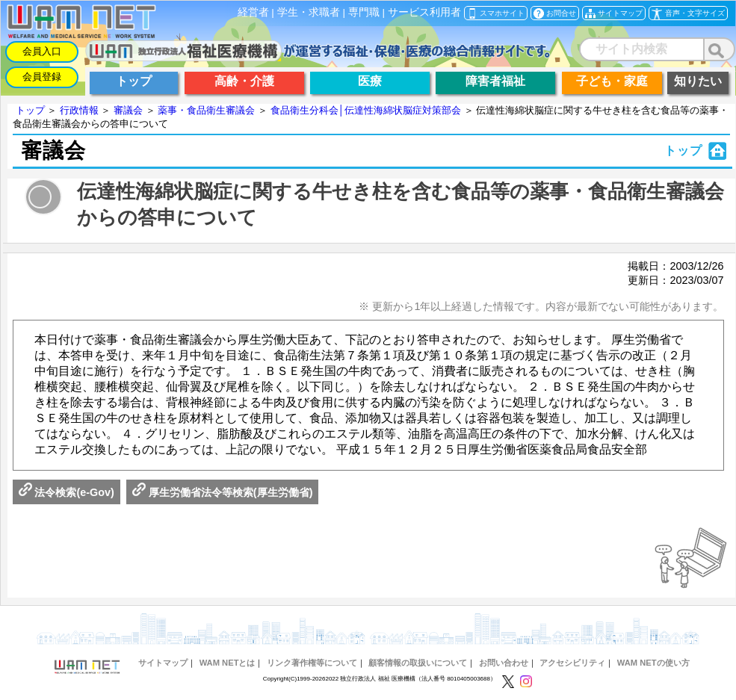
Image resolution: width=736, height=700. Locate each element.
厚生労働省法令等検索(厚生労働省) (223, 492)
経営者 (253, 12)
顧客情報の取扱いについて (418, 663)
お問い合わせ (504, 663)
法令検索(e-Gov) (67, 492)
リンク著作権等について (312, 663)
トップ (30, 110)
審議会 (128, 110)
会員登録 (42, 77)
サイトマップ (163, 663)
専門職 (364, 12)
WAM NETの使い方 (653, 663)
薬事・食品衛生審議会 (206, 110)
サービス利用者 (424, 12)
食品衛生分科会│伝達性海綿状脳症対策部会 (366, 110)
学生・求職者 (309, 12)
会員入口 (42, 51)
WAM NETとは (228, 663)
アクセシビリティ (572, 663)
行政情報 (79, 110)
